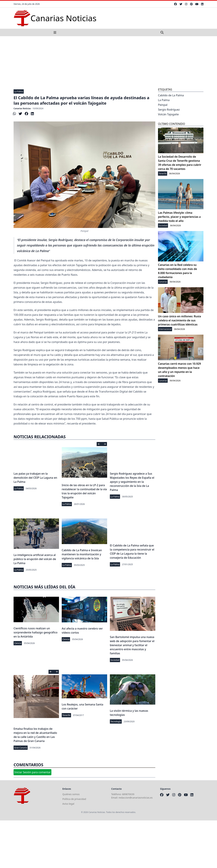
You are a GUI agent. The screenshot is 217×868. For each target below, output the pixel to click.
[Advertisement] (108, 62)
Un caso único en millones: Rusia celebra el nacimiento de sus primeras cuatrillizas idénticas (180, 320)
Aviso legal (68, 804)
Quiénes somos (71, 794)
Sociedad (115, 660)
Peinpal (163, 105)
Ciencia (18, 643)
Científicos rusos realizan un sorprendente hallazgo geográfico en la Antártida (36, 632)
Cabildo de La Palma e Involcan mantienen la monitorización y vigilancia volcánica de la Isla (82, 554)
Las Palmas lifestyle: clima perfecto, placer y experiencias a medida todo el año (179, 217)
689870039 (128, 794)
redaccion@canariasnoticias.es (136, 798)
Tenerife (66, 715)
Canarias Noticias (22, 108)
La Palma (19, 91)
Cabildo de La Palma (171, 95)
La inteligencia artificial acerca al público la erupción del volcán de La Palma (35, 559)
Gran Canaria (21, 748)
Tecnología (116, 721)
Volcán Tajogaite (168, 114)
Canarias (163, 282)
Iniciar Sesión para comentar (32, 772)
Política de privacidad (74, 799)
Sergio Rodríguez (169, 110)
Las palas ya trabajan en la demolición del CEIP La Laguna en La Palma (35, 478)
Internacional (165, 329)
